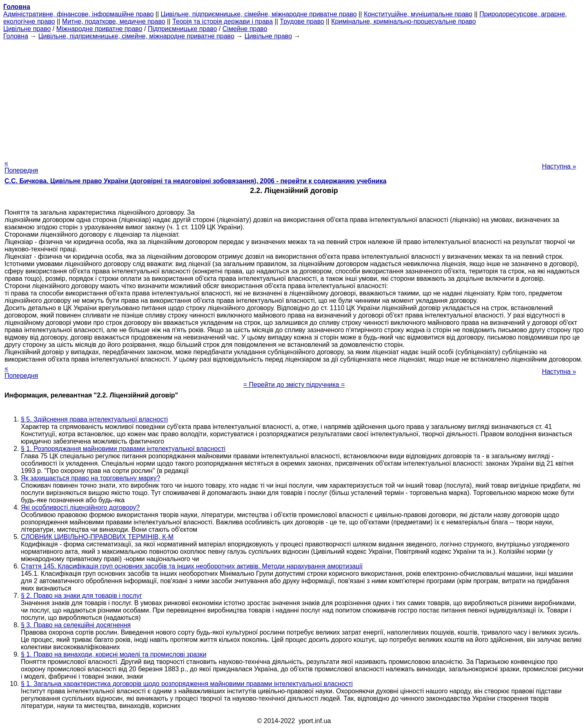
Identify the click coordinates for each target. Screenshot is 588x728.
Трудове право (302, 21)
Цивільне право (27, 29)
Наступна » (559, 166)
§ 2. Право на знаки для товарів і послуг (81, 596)
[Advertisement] (294, 97)
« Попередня (21, 167)
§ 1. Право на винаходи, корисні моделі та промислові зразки (114, 654)
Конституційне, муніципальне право (418, 14)
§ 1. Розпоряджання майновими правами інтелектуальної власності (123, 449)
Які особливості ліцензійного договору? (80, 507)
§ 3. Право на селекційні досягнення (76, 625)
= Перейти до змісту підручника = (294, 385)
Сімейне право (245, 29)
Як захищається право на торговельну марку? (90, 478)
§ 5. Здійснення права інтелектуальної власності (94, 419)
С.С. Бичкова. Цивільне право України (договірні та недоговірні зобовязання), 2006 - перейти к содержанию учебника (195, 181)
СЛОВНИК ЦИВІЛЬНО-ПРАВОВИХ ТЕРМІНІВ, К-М (97, 537)
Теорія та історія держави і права (223, 21)
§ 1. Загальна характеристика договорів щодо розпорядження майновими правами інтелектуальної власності (187, 684)
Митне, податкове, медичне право (114, 21)
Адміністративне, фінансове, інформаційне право (78, 14)
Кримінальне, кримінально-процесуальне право (403, 21)
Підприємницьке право (183, 29)
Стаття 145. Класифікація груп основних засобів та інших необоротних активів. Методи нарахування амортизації (192, 566)
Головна (16, 36)
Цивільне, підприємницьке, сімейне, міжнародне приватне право (259, 14)
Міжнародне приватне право (99, 29)
